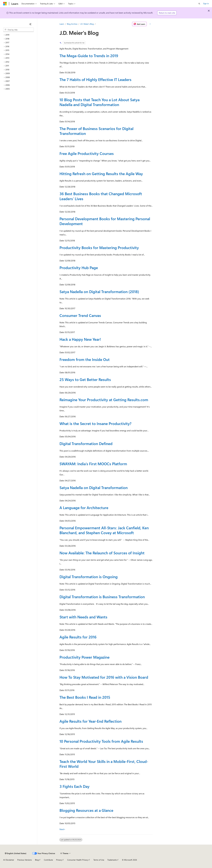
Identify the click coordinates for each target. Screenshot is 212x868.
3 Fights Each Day (74, 786)
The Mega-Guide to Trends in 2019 (89, 56)
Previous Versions (25, 860)
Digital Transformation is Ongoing (89, 577)
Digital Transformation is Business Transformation (102, 597)
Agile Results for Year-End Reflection (91, 721)
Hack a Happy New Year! (80, 339)
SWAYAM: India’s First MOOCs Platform (93, 464)
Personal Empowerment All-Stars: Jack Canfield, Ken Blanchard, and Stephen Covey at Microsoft (104, 530)
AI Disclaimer (9, 860)
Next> (62, 829)
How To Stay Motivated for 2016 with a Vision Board (104, 677)
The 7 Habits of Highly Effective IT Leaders (95, 79)
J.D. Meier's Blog (87, 24)
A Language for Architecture (84, 508)
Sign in (206, 3)
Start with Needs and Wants (83, 617)
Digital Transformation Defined (86, 443)
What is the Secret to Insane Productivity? (95, 423)
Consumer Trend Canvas (80, 315)
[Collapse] (30, 24)
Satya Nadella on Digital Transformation (94, 487)
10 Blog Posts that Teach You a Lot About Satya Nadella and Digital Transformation (100, 102)
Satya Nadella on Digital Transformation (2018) (99, 292)
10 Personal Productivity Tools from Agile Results (101, 741)
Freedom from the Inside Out (85, 359)
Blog (37, 860)
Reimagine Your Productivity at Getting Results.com (104, 400)
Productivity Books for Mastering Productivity (99, 248)
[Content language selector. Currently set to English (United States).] (16, 853)
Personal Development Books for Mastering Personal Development (105, 221)
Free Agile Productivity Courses (87, 153)
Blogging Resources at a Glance (86, 810)
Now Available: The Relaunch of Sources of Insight (102, 553)
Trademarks (112, 860)
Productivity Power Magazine (85, 657)
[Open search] (199, 4)
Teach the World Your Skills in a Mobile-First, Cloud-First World (104, 764)
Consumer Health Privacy (78, 860)
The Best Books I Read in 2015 (85, 697)
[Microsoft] (5, 4)
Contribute (48, 860)
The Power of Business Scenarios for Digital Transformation (96, 131)
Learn (62, 24)
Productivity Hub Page (79, 268)
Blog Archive (72, 24)
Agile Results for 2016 (78, 637)
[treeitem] (19, 35)
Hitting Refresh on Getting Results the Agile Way (101, 174)
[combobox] (19, 30)
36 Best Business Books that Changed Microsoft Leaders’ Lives (101, 196)
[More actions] (150, 24)
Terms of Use (99, 860)
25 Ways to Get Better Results (85, 379)
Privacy (59, 860)
